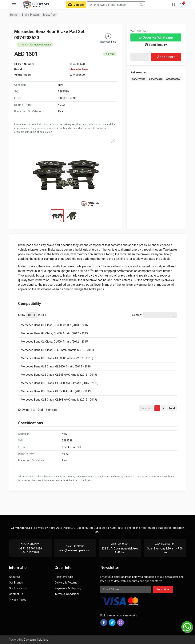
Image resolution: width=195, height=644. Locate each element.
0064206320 (156, 79)
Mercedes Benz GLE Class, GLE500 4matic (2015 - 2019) (56, 391)
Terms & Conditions (67, 594)
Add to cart (166, 57)
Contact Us (16, 594)
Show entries (32, 315)
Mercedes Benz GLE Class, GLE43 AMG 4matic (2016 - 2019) (59, 375)
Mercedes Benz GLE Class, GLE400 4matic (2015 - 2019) (56, 367)
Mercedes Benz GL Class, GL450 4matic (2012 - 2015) (55, 333)
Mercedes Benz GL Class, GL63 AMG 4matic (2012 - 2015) (57, 350)
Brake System (30, 15)
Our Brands (16, 583)
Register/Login (64, 577)
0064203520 (139, 79)
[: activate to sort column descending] (97, 320)
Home (14, 15)
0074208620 (173, 79)
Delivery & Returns (66, 583)
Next (172, 408)
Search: (155, 315)
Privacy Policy (18, 600)
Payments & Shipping (68, 588)
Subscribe (163, 589)
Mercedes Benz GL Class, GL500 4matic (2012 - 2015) (55, 342)
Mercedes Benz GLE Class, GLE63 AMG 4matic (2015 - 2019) (59, 400)
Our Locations (18, 588)
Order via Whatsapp (156, 37)
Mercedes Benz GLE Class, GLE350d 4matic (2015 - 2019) (57, 358)
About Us (15, 577)
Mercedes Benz (79, 69)
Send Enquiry (156, 45)
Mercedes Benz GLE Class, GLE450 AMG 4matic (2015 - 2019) (60, 383)
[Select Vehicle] (76, 5)
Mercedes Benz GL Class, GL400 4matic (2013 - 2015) (55, 325)
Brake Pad (49, 15)
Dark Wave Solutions (36, 640)
